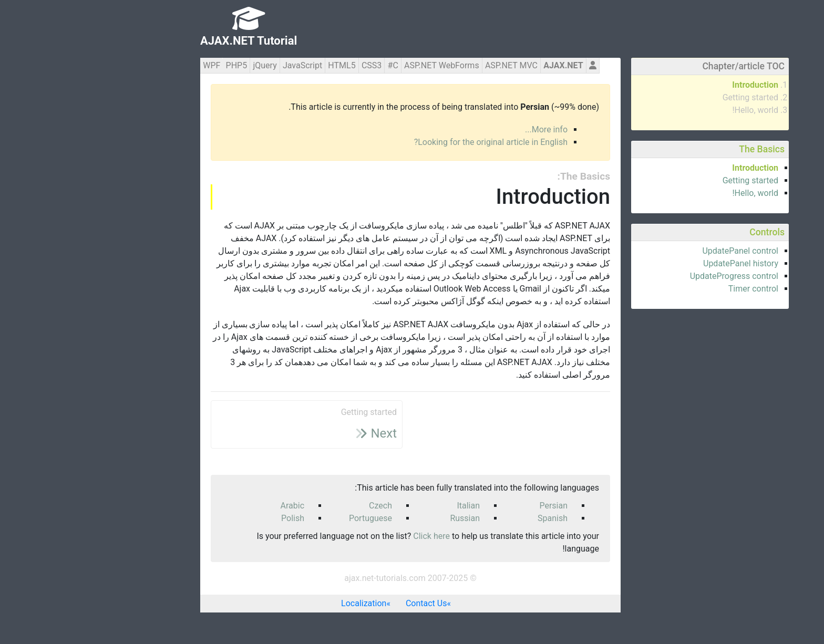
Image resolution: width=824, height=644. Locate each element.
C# (311, 65)
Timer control (671, 289)
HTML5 (259, 65)
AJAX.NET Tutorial (166, 41)
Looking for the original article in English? (408, 142)
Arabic (210, 506)
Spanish (470, 518)
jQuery (182, 65)
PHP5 (154, 65)
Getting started (668, 97)
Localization (281, 603)
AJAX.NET (481, 65)
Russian (382, 518)
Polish (210, 518)
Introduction (673, 85)
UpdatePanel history (658, 263)
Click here (349, 536)
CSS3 (289, 65)
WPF (129, 65)
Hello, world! (673, 110)
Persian (471, 506)
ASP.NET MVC (429, 65)
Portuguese (288, 518)
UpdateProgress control (652, 276)
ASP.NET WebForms (359, 65)
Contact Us (344, 603)
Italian (386, 506)
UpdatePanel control (658, 251)
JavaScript (220, 65)
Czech (298, 506)
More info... (464, 129)
